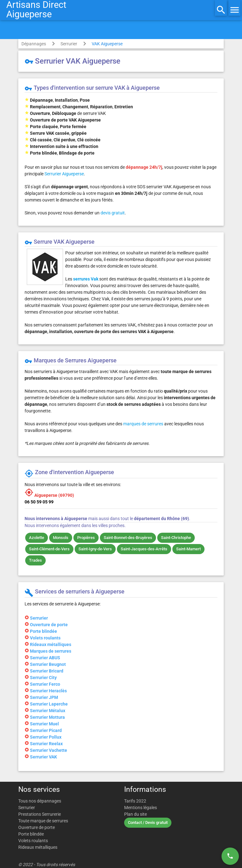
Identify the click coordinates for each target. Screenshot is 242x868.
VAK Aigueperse (107, 44)
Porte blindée (31, 834)
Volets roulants (33, 841)
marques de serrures (143, 424)
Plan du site (135, 814)
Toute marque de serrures (43, 821)
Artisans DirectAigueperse (36, 9)
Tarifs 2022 (135, 801)
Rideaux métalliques (38, 847)
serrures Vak (86, 279)
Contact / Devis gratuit (148, 823)
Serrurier (69, 44)
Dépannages (34, 44)
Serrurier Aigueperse (64, 174)
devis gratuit (113, 213)
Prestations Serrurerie (40, 814)
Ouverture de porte (37, 827)
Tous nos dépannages (40, 801)
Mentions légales (141, 808)
